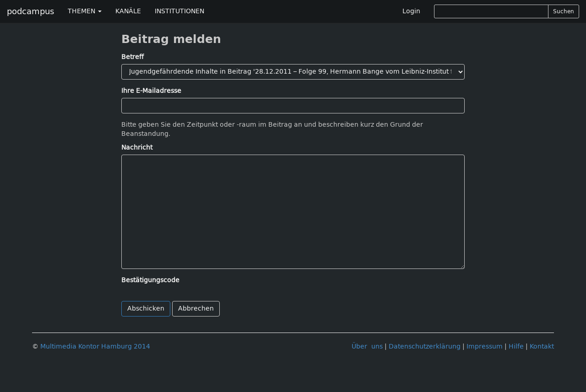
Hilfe (516, 346)
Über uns (367, 346)
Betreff (133, 57)
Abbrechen (196, 309)
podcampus (30, 11)
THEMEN (85, 11)
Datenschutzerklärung (425, 346)
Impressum (485, 346)
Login (411, 11)
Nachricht (137, 148)
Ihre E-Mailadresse (151, 91)
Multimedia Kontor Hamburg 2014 (95, 346)
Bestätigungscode (150, 280)
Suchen (564, 11)
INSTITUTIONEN (179, 11)
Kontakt (542, 346)
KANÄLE (128, 11)
